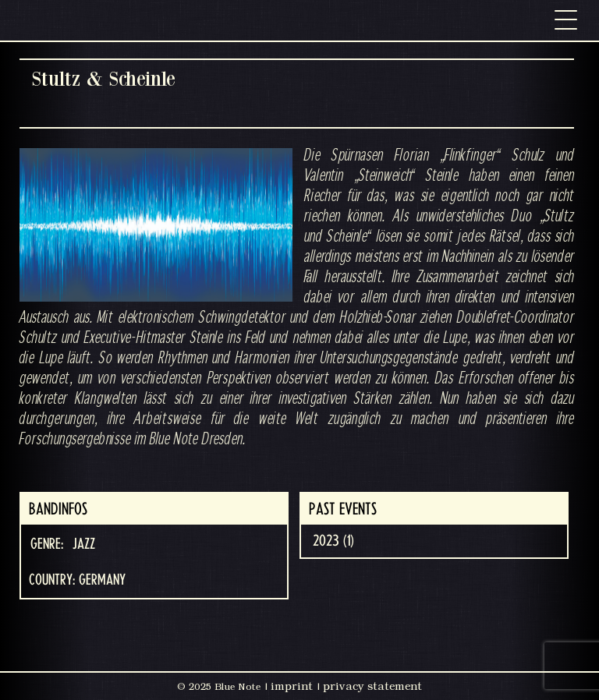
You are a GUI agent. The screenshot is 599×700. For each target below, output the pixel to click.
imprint (292, 686)
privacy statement (372, 686)
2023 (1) (333, 541)
